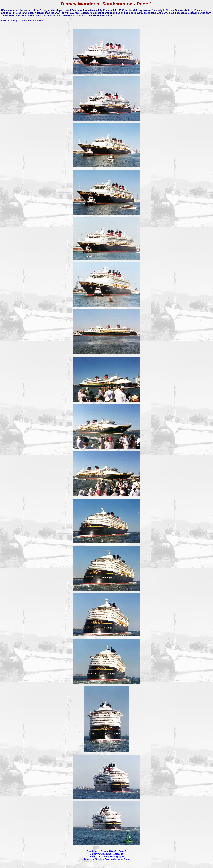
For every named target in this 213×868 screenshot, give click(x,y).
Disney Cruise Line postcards (26, 21)
